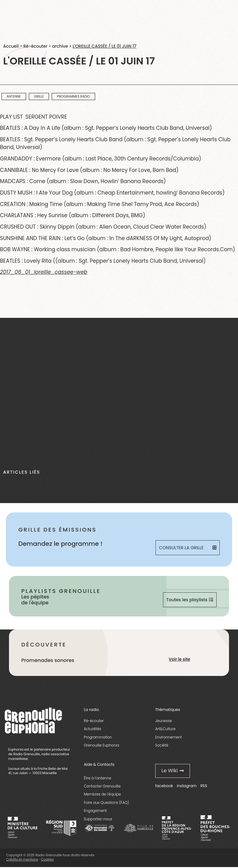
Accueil (11, 46)
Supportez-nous (98, 819)
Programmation (98, 737)
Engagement (95, 811)
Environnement (169, 737)
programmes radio (74, 96)
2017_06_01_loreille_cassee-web (44, 272)
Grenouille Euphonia (101, 745)
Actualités (92, 729)
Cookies (47, 859)
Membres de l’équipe (102, 794)
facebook (164, 786)
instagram (187, 786)
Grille (39, 96)
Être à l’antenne (97, 778)
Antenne (14, 96)
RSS (204, 786)
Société (162, 745)
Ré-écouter (35, 46)
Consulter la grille (187, 548)
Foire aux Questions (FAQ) (106, 803)
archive (60, 46)
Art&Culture (165, 729)
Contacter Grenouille (102, 786)
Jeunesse (164, 721)
